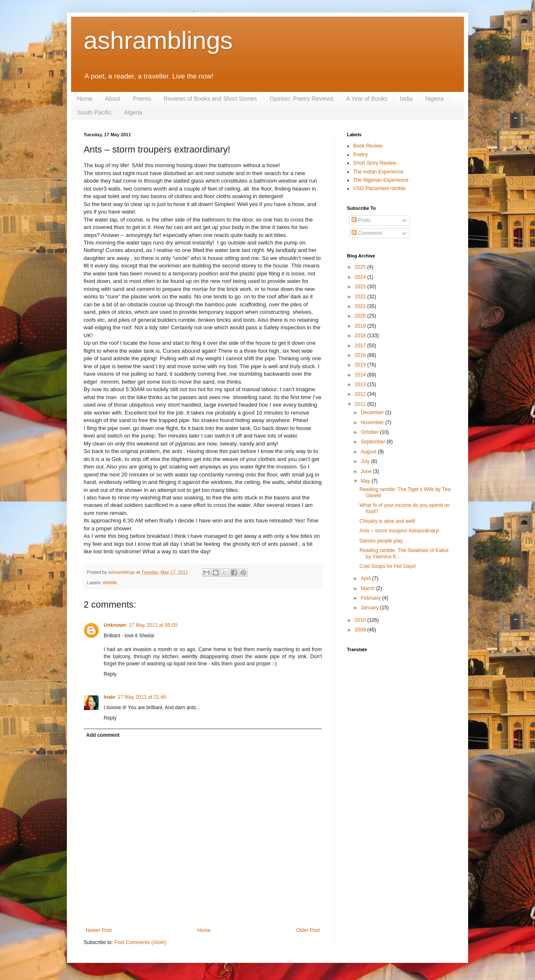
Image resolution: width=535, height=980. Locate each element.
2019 (361, 326)
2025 (361, 267)
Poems (142, 99)
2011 (361, 404)
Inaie (109, 697)
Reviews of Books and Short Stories (210, 99)
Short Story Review (375, 163)
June (367, 471)
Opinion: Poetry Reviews (302, 99)
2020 (361, 316)
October (370, 432)
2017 (361, 346)
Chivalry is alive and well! (387, 521)
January (370, 608)
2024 (361, 277)
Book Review (368, 146)
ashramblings (158, 40)
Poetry (360, 155)
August (369, 452)
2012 (361, 394)
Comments (367, 233)
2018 (361, 336)
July (366, 461)
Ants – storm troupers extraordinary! (399, 531)
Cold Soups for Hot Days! (388, 566)
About (113, 99)
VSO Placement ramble (379, 188)
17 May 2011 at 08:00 (153, 625)
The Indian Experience (378, 172)
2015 (361, 365)
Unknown (115, 625)
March (368, 588)
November (373, 423)
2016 (361, 355)
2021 (361, 306)
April (366, 578)
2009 (361, 630)
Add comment (103, 735)
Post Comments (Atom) (140, 942)
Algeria (133, 112)
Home (85, 99)
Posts (361, 220)
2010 (361, 620)
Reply (110, 674)
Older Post (308, 930)
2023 (361, 287)
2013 (361, 384)
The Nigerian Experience (381, 180)
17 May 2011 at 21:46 (142, 697)
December (373, 412)
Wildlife (110, 583)
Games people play (381, 541)
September (374, 442)
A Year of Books (367, 99)
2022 (361, 297)
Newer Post (99, 930)
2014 (361, 375)
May (366, 481)
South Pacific (94, 112)
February (371, 598)
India (406, 99)
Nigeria (434, 99)
